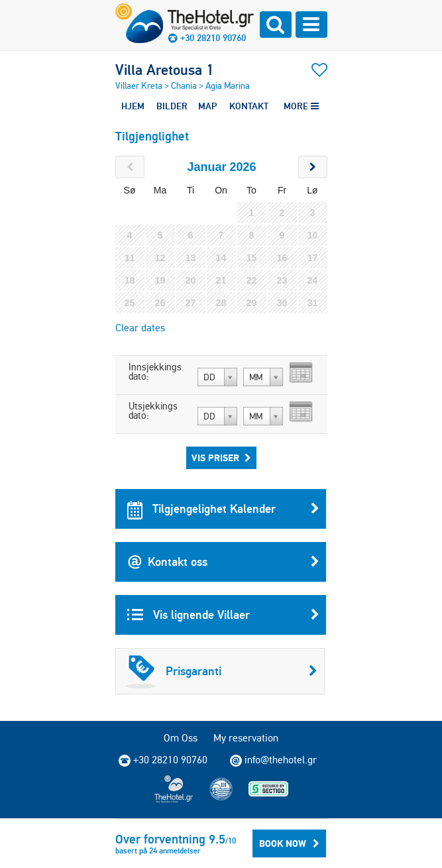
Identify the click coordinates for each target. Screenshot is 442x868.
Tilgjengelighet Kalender (223, 509)
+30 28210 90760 (213, 38)
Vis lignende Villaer (223, 615)
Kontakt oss (223, 562)
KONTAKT (249, 106)
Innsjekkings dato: (155, 372)
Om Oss (181, 738)
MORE (301, 106)
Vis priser (221, 458)
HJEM (133, 106)
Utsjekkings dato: (153, 411)
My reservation (246, 738)
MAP (207, 106)
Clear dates (140, 328)
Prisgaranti (221, 671)
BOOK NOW (289, 843)
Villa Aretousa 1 (165, 70)
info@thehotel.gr (273, 760)
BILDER (172, 106)
